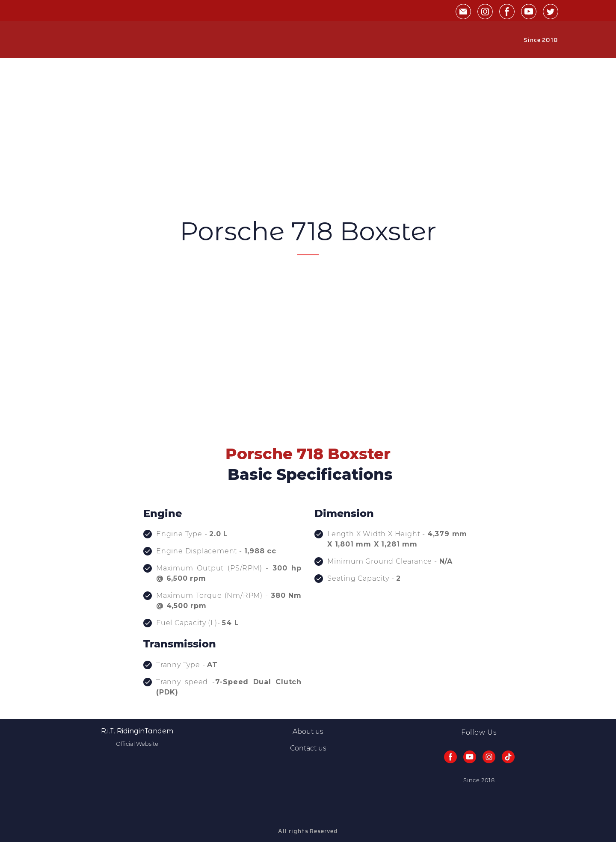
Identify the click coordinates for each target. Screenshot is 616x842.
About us (308, 731)
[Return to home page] (78, 40)
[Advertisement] (308, 152)
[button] (463, 12)
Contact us (308, 748)
